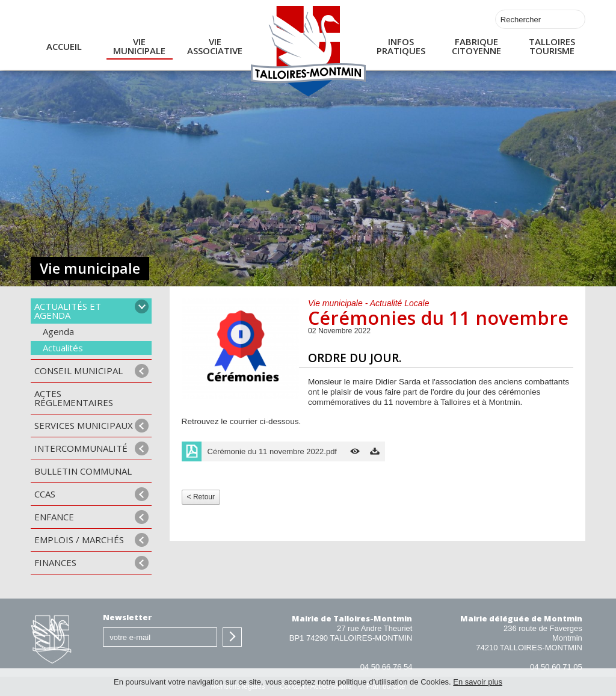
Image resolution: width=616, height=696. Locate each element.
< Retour (201, 497)
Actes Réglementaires (74, 398)
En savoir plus (478, 682)
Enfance (54, 517)
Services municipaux (84, 425)
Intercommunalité (81, 448)
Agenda (58, 331)
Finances (55, 562)
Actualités (63, 348)
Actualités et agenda (68, 311)
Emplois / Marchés (79, 540)
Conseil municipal (79, 371)
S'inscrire (232, 637)
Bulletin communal (83, 471)
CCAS (45, 494)
